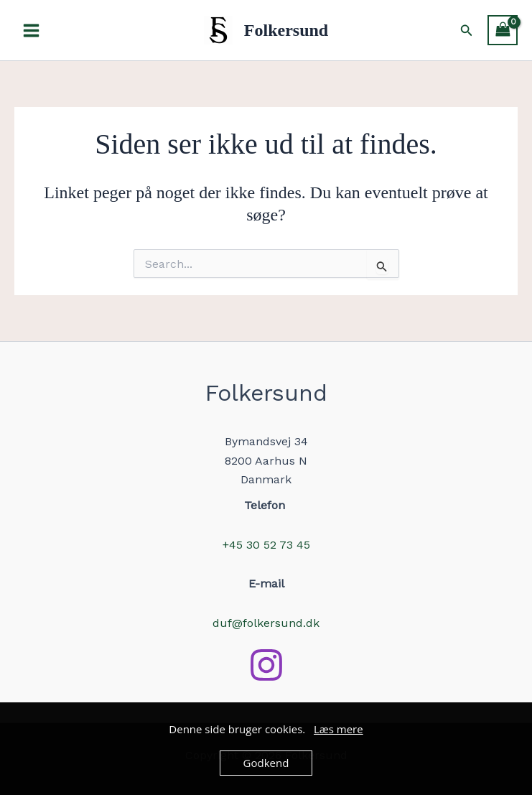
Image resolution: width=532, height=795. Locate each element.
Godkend (266, 763)
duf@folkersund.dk (266, 623)
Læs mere (339, 729)
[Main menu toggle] (31, 30)
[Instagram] (266, 665)
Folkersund (286, 30)
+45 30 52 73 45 (266, 545)
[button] (467, 31)
